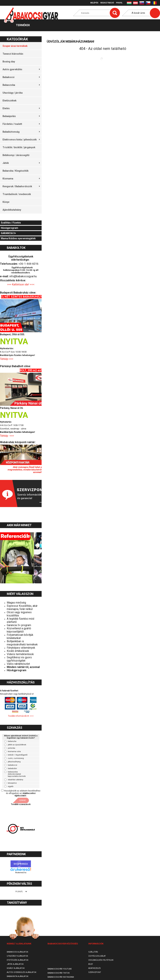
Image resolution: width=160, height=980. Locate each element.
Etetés (21, 108)
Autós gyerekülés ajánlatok (22, 972)
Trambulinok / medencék (17, 194)
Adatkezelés (95, 968)
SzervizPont (95, 972)
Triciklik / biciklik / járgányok (19, 147)
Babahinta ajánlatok (18, 976)
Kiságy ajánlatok (16, 968)
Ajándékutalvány (12, 210)
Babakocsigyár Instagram (61, 977)
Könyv (6, 202)
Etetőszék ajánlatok (18, 960)
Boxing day (9, 62)
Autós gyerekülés (21, 69)
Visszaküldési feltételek (101, 960)
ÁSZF (91, 964)
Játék (21, 163)
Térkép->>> (7, 359)
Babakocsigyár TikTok (59, 973)
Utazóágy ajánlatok (17, 956)
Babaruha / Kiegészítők (16, 171)
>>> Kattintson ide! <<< (21, 284)
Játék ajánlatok (15, 964)
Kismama (21, 179)
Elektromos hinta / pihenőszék (21, 140)
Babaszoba (21, 85)
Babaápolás (21, 116)
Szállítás (93, 952)
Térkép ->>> (7, 436)
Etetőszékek (10, 101)
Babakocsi (21, 77)
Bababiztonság (21, 132)
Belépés (94, 3)
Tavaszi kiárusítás (13, 54)
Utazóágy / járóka (13, 93)
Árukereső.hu (21, 872)
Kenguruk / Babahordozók (21, 186)
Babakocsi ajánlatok (17, 952)
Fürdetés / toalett (21, 124)
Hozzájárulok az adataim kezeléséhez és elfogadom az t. (22, 793)
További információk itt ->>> (21, 716)
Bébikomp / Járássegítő (16, 155)
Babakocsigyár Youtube (60, 969)
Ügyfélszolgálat (97, 956)
